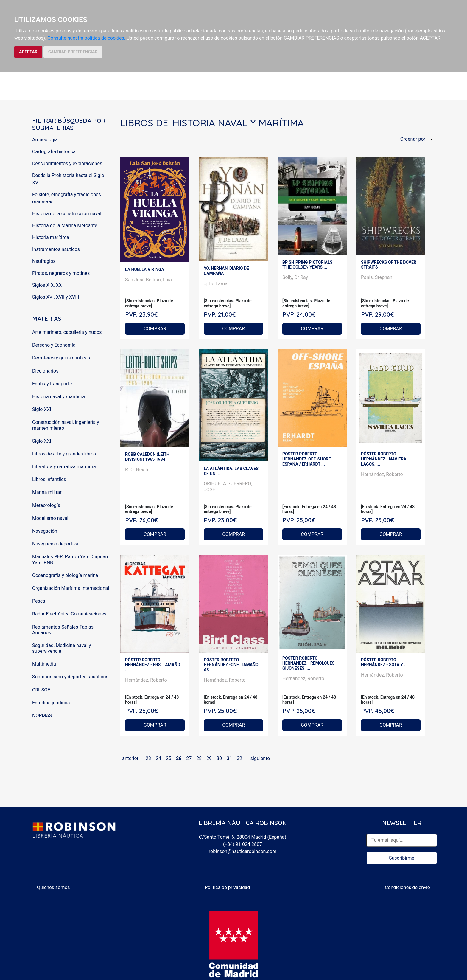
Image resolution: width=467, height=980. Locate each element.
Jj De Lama (216, 284)
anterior (130, 758)
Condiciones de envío (407, 887)
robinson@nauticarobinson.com (243, 851)
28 (199, 758)
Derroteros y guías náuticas (61, 358)
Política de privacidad (227, 887)
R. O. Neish (137, 470)
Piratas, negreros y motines (61, 273)
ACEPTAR (28, 52)
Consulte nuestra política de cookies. (86, 38)
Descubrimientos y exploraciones (67, 163)
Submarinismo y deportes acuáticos (70, 677)
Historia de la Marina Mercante (65, 225)
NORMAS (42, 715)
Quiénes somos (53, 887)
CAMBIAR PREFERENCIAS (73, 52)
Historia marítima (51, 237)
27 (189, 758)
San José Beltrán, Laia (148, 280)
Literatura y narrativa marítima (64, 467)
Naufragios (44, 261)
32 (239, 758)
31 (229, 758)
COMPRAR (155, 329)
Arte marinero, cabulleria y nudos (67, 332)
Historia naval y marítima (59, 397)
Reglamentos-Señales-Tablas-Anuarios (63, 630)
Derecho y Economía (54, 345)
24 (158, 758)
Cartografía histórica (54, 152)
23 (148, 758)
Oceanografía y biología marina (65, 575)
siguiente (260, 758)
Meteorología (46, 505)
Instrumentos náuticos (56, 249)
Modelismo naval (50, 518)
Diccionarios (45, 371)
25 (169, 758)
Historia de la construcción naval (67, 214)
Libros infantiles (49, 479)
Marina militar (47, 492)
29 (209, 758)
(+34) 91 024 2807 (243, 844)
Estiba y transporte (52, 384)
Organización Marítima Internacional (71, 588)
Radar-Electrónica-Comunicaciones (69, 614)
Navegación (45, 531)
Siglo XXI (42, 409)
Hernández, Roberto (382, 474)
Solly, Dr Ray (295, 277)
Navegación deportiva (55, 544)
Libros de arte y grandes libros (64, 454)
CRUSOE (41, 690)
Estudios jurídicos (51, 703)
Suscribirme (402, 858)
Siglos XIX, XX (47, 285)
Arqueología (45, 140)
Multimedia (44, 664)
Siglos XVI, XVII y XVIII (56, 297)
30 (219, 758)
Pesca (39, 601)
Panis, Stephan (377, 277)
